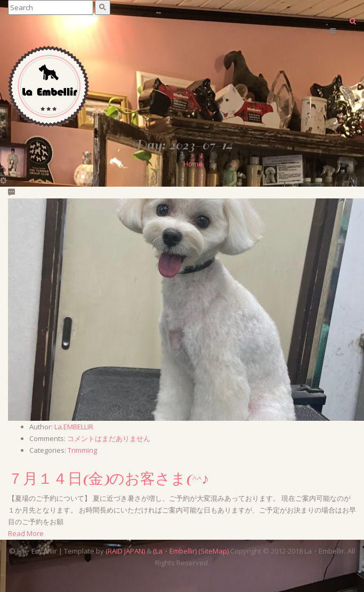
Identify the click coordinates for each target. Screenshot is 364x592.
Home (193, 164)
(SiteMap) (213, 551)
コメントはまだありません (109, 438)
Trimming (82, 450)
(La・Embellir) (175, 551)
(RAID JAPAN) (125, 551)
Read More (26, 533)
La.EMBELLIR (74, 427)
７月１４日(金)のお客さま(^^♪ (108, 479)
